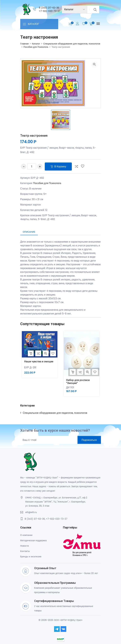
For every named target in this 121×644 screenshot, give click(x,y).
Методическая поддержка (33, 540)
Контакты (25, 551)
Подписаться (89, 440)
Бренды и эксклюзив (31, 557)
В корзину (58, 167)
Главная (24, 44)
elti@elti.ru (31, 512)
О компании (26, 535)
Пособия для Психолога (36, 47)
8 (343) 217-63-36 (49, 8)
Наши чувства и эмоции (39, 361)
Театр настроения (34, 136)
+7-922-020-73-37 (50, 11)
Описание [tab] (29, 232)
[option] (61, 120)
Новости (25, 546)
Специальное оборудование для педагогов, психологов (72, 44)
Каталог (36, 44)
